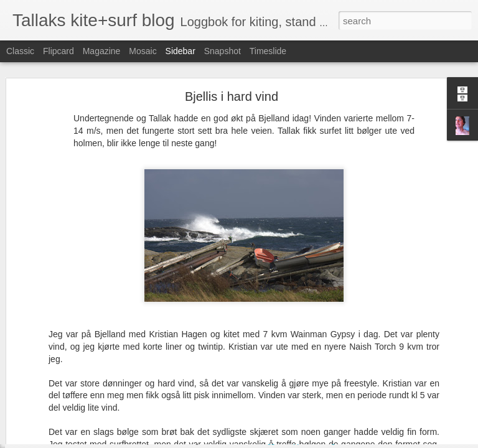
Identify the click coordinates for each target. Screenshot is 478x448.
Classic (20, 51)
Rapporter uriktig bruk (317, 441)
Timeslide (268, 51)
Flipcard (59, 51)
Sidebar (180, 51)
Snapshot (223, 51)
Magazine (102, 51)
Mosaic (143, 51)
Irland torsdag (53, 412)
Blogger (269, 441)
